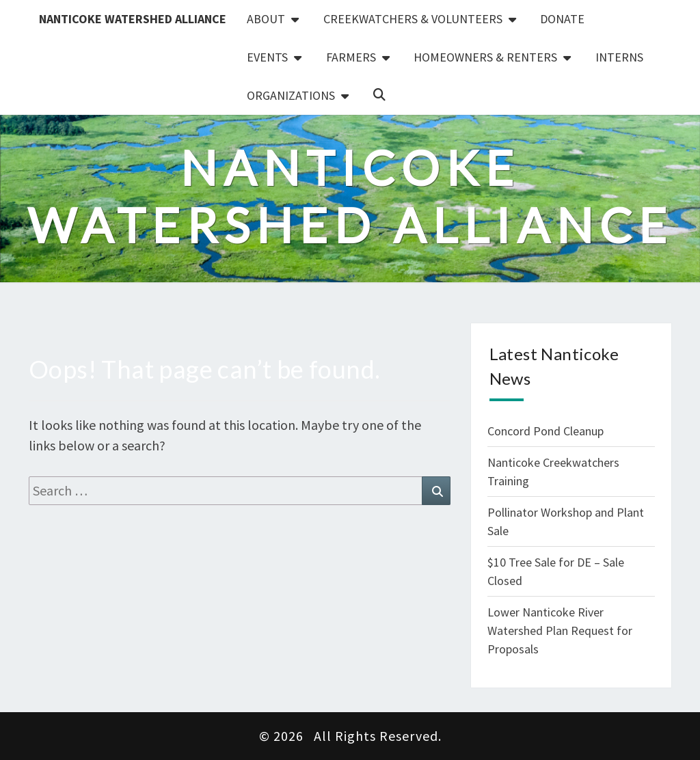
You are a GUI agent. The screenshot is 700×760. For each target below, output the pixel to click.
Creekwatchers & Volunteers (413, 19)
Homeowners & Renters (485, 57)
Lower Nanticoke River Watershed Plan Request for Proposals (560, 630)
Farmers (351, 57)
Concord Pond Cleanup (546, 431)
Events (267, 57)
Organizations (291, 95)
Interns (619, 57)
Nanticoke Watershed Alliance (133, 19)
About (266, 19)
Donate (562, 19)
